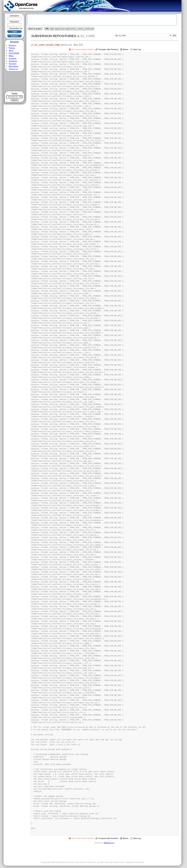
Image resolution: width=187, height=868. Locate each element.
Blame (125, 49)
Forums (12, 48)
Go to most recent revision (83, 49)
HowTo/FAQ (14, 53)
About (11, 50)
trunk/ (50, 45)
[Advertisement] (15, 81)
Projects (12, 45)
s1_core (88, 36)
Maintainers (13, 66)
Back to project (35, 29)
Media (11, 56)
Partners (13, 64)
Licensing (12, 58)
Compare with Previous (108, 49)
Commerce (13, 61)
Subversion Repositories (54, 36)
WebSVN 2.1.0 (109, 843)
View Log (137, 49)
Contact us (13, 69)
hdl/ (57, 45)
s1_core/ (40, 45)
